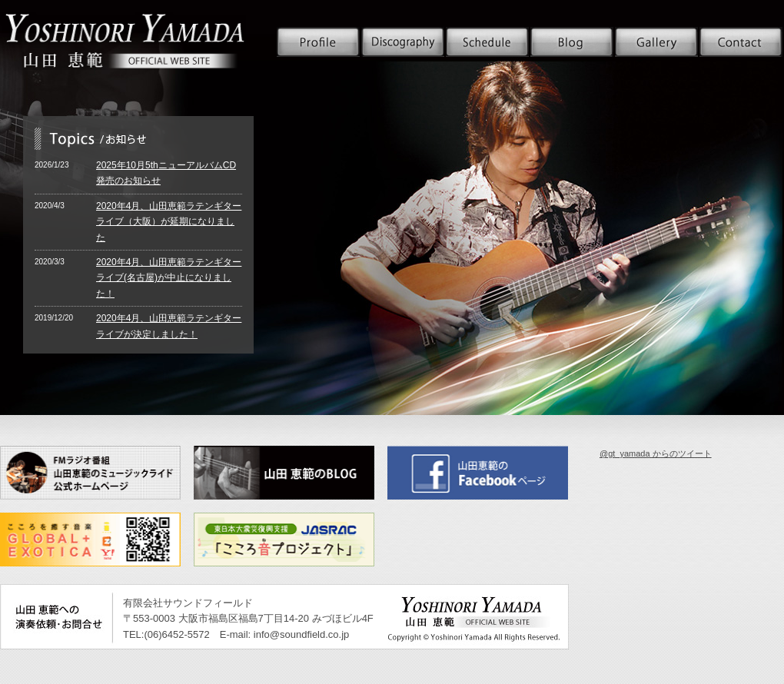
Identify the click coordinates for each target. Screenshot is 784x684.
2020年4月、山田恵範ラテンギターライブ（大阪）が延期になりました (169, 222)
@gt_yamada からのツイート (656, 453)
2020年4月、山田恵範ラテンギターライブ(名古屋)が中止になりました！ (169, 278)
